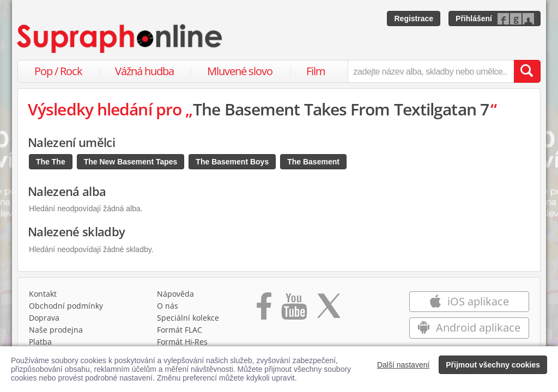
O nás (168, 306)
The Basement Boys (232, 162)
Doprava (44, 318)
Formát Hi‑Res (183, 342)
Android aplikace (469, 327)
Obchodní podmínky (66, 306)
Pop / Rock (58, 71)
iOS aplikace (469, 301)
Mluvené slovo (240, 71)
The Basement (313, 162)
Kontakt (43, 294)
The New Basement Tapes (131, 162)
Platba (40, 342)
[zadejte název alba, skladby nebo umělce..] (431, 71)
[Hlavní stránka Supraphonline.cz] (120, 39)
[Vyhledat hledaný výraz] (527, 71)
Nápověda (175, 294)
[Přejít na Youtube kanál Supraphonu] (294, 310)
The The (51, 162)
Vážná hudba (144, 71)
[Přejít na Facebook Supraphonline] (264, 310)
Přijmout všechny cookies (493, 365)
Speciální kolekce (188, 318)
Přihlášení (474, 19)
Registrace (414, 19)
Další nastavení (404, 365)
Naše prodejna (56, 330)
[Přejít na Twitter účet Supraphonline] (329, 310)
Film (316, 71)
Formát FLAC (180, 330)
